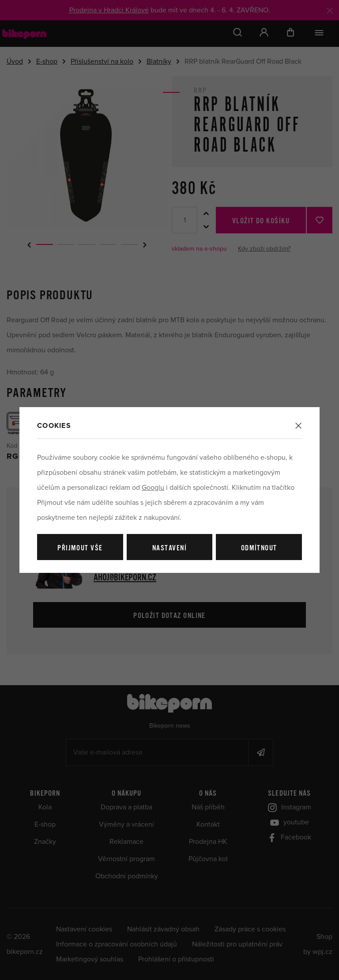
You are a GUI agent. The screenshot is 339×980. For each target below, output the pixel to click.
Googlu (153, 488)
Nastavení (169, 548)
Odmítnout (259, 548)
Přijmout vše (80, 548)
